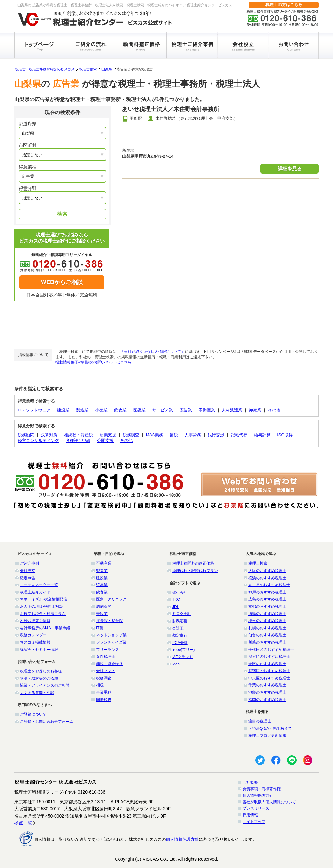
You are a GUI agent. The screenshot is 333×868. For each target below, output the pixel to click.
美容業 (102, 614)
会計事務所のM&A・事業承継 (45, 628)
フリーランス (108, 650)
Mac (176, 664)
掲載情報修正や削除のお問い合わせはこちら (94, 362)
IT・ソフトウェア (34, 410)
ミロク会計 (182, 614)
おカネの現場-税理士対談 (42, 606)
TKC (176, 599)
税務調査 (131, 435)
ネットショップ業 (111, 635)
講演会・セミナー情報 (39, 650)
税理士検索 (88, 69)
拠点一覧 (23, 823)
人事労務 (193, 435)
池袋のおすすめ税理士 (267, 692)
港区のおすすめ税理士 (267, 664)
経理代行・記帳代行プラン (195, 571)
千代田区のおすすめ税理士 (271, 650)
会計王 (178, 628)
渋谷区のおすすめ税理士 (269, 657)
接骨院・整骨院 (109, 621)
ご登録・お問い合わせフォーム (47, 722)
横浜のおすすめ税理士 (267, 578)
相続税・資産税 (78, 435)
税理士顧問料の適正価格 (193, 563)
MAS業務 (154, 435)
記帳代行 (239, 435)
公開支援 (105, 440)
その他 (274, 410)
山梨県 (107, 69)
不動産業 (207, 410)
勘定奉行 (180, 635)
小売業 (101, 410)
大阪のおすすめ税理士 (267, 571)
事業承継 (104, 692)
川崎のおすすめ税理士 (267, 642)
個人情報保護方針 (258, 795)
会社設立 (28, 571)
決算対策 (49, 435)
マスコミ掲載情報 (35, 642)
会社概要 (250, 782)
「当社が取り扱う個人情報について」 (153, 352)
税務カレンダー (33, 635)
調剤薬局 (104, 606)
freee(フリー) (183, 650)
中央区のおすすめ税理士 (269, 678)
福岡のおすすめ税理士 (267, 700)
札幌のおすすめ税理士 (267, 628)
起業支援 (108, 435)
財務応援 (180, 621)
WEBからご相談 (62, 282)
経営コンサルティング (38, 440)
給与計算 (262, 435)
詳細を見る (290, 168)
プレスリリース (256, 808)
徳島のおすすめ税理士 (267, 614)
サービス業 (163, 410)
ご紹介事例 (29, 563)
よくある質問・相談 (37, 693)
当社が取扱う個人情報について (269, 802)
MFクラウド (183, 657)
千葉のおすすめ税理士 (267, 685)
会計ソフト (106, 671)
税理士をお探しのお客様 (41, 671)
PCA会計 (180, 643)
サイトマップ (254, 822)
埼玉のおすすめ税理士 (267, 621)
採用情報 (250, 815)
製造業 (82, 410)
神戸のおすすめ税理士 (267, 592)
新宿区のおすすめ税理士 (269, 671)
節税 (174, 435)
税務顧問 (26, 435)
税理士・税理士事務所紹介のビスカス (45, 69)
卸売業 (255, 410)
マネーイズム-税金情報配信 (43, 599)
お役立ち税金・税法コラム (43, 614)
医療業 (139, 410)
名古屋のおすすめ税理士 (269, 585)
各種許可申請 (78, 440)
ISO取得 (285, 435)
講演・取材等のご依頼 (39, 678)
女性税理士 (106, 657)
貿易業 (102, 585)
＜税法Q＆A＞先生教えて (270, 729)
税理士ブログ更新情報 (267, 735)
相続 (100, 685)
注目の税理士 (260, 721)
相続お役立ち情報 (35, 621)
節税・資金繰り (109, 664)
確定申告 (28, 578)
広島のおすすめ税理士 (267, 599)
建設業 (63, 410)
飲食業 (120, 410)
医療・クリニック (111, 599)
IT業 (100, 628)
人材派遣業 (232, 410)
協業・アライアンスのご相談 (45, 685)
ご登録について (33, 714)
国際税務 (104, 700)
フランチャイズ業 (111, 642)
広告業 (186, 410)
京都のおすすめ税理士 (267, 606)
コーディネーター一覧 (39, 585)
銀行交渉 (216, 435)
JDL (176, 607)
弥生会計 (180, 593)
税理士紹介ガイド (35, 592)
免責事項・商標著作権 (262, 789)
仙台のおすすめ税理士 (267, 635)
